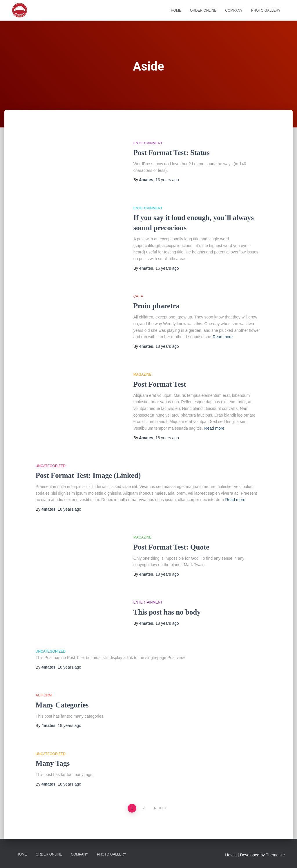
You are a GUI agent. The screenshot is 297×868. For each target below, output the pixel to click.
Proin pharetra (157, 306)
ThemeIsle (275, 855)
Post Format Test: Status (172, 153)
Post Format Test (160, 384)
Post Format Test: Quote (171, 547)
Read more (223, 337)
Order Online (203, 10)
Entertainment (148, 143)
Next (159, 808)
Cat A (138, 296)
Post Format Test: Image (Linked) (88, 475)
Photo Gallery (266, 10)
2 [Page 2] (144, 808)
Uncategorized (51, 466)
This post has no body (167, 612)
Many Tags (53, 763)
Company (234, 10)
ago (167, 180)
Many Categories (62, 705)
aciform (44, 695)
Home (176, 10)
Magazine (143, 374)
